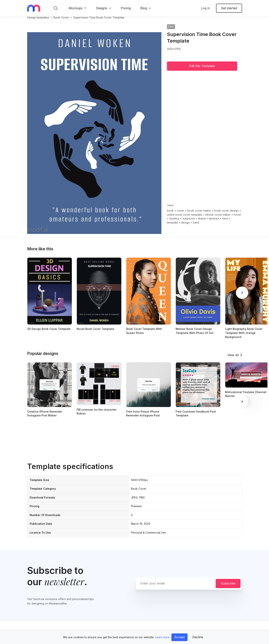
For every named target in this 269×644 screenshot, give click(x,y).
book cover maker (199, 215)
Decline (198, 637)
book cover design (226, 215)
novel (237, 219)
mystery (174, 222)
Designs (102, 8)
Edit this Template (202, 70)
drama (202, 222)
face (225, 222)
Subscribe (228, 587)
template (172, 227)
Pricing (126, 8)
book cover (61, 21)
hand (196, 227)
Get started (229, 8)
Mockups (76, 8)
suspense (189, 222)
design (185, 227)
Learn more (162, 637)
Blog (144, 8)
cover (181, 215)
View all (233, 359)
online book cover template (185, 219)
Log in (205, 8)
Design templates (38, 21)
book (170, 215)
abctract (214, 222)
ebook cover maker (218, 219)
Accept (179, 637)
